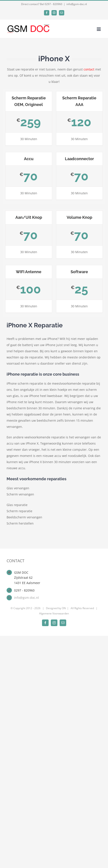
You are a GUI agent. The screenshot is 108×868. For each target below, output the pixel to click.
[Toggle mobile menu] (99, 29)
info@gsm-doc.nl (77, 4)
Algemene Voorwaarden (54, 613)
